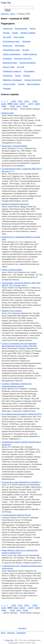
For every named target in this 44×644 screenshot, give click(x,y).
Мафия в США (8, 113)
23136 (12, 106)
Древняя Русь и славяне (12, 311)
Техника (21, 84)
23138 (25, 106)
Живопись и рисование (12, 80)
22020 (35, 101)
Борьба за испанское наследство (15, 204)
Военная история (10, 63)
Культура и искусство (23, 59)
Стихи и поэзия (9, 84)
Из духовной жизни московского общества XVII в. (22, 414)
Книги (3, 633)
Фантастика (8, 46)
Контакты (22, 628)
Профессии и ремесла (12, 71)
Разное (18, 76)
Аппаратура (8, 29)
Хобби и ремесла (30, 54)
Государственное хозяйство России (16, 515)
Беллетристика (21, 29)
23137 (19, 106)
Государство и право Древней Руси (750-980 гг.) (21, 482)
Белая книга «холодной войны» (15, 146)
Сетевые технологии (33, 80)
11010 (14, 101)
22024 (22, 104)
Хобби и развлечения (12, 54)
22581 (4, 106)
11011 (20, 101)
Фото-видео (20, 46)
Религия (27, 76)
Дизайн (15, 33)
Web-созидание (33, 84)
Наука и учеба (9, 67)
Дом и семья (19, 37)
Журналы (11, 633)
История (26, 50)
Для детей (7, 37)
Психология (8, 76)
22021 (4, 104)
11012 (27, 101)
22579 (31, 104)
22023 (16, 104)
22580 (37, 104)
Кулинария (7, 59)
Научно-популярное (28, 63)
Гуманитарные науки (11, 50)
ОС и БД (20, 67)
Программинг (29, 71)
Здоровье (7, 88)
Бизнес (33, 29)
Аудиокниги (21, 633)
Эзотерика (26, 41)
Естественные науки (11, 41)
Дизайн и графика (28, 33)
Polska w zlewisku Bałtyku (12, 270)
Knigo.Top (6, 3)
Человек (6, 33)
